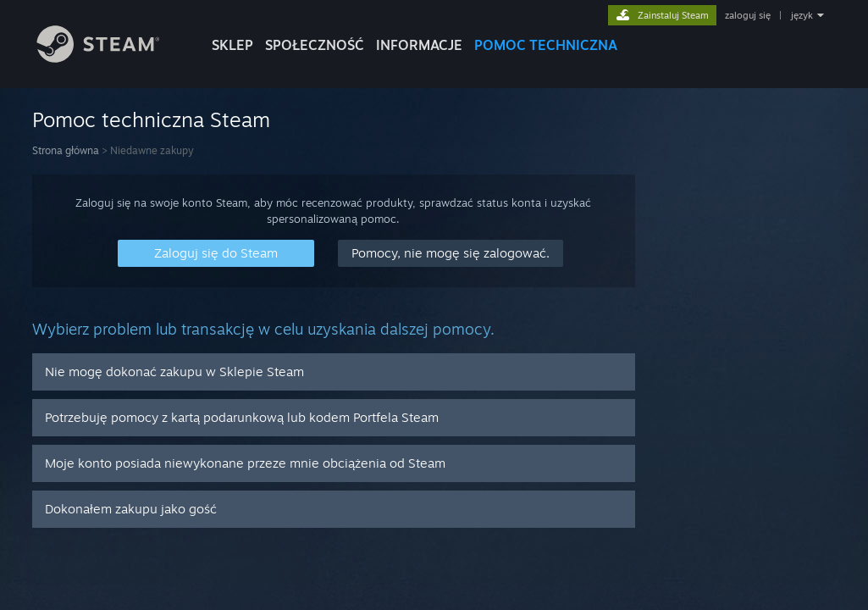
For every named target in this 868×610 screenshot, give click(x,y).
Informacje (419, 45)
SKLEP (232, 45)
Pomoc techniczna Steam (151, 119)
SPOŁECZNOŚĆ (315, 45)
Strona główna (66, 150)
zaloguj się (748, 15)
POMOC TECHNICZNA (546, 45)
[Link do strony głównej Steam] (111, 58)
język (802, 15)
